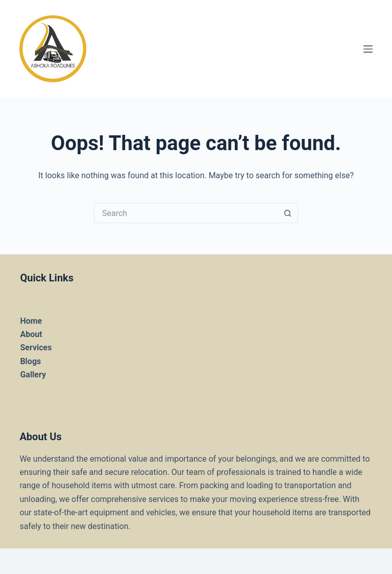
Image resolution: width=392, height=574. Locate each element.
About (31, 334)
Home (31, 321)
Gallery (33, 375)
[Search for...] (186, 213)
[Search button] (288, 213)
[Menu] (368, 49)
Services (36, 348)
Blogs (30, 361)
